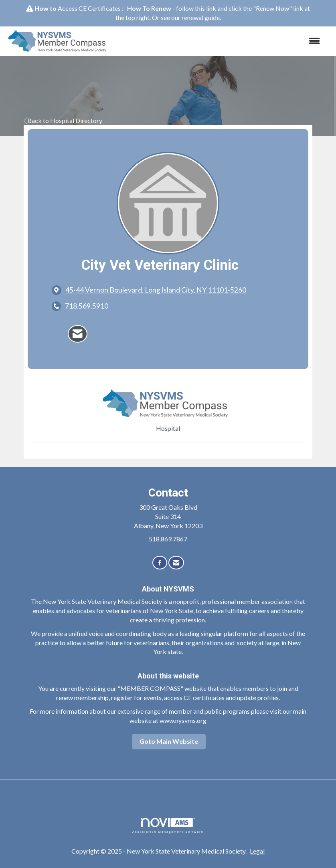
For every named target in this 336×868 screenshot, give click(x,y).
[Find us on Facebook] (160, 563)
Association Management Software (168, 825)
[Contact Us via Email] (176, 563)
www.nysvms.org (183, 720)
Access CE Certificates (89, 8)
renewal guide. (201, 17)
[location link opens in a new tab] (156, 290)
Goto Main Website (169, 741)
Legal (257, 851)
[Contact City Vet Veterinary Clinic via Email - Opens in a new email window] (78, 334)
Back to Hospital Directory (63, 120)
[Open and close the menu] (220, 41)
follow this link (196, 8)
